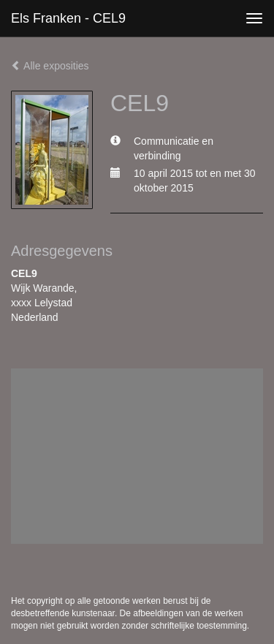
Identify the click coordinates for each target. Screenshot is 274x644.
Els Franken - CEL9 (68, 18)
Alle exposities (50, 66)
